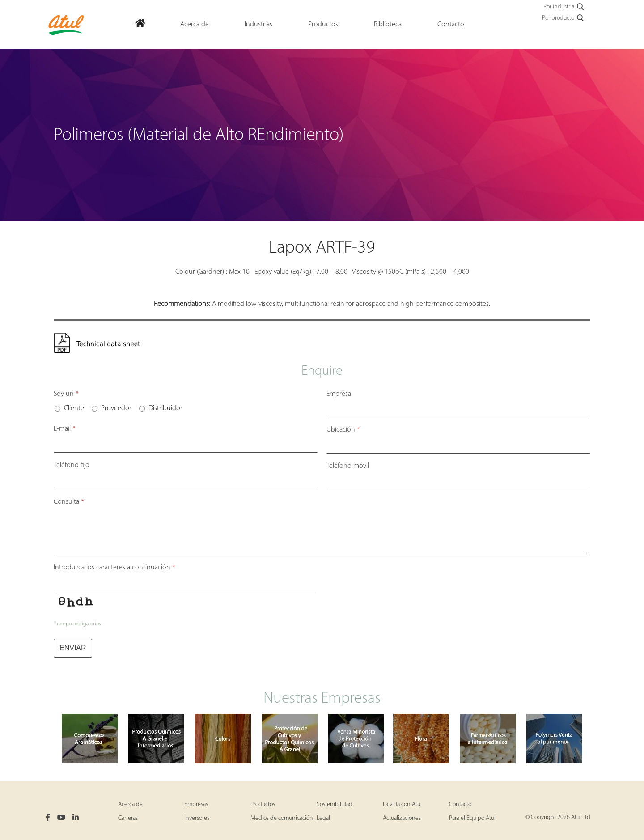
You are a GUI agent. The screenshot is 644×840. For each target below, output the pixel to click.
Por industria (564, 7)
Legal (323, 818)
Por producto (563, 18)
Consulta (69, 502)
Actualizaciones (402, 818)
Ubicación (343, 430)
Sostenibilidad (335, 804)
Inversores (197, 818)
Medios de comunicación (282, 818)
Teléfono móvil (348, 466)
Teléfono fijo (72, 465)
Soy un (66, 394)
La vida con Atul (402, 804)
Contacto (460, 804)
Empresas (196, 804)
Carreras (128, 818)
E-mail (65, 429)
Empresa (339, 394)
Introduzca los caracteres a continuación (114, 568)
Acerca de (130, 804)
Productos (263, 804)
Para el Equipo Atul (472, 818)
